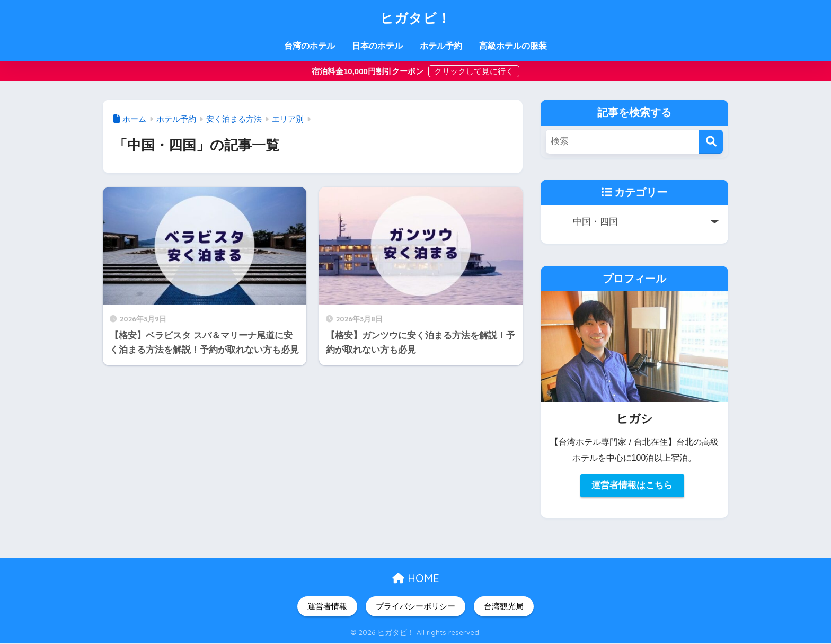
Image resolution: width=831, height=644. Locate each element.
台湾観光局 (504, 606)
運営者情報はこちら (632, 485)
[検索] (711, 142)
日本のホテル (377, 46)
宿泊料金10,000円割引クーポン (369, 71)
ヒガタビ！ (416, 17)
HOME (416, 578)
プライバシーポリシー (415, 606)
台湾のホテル (310, 46)
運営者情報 (327, 606)
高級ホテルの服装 (513, 46)
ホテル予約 (441, 46)
